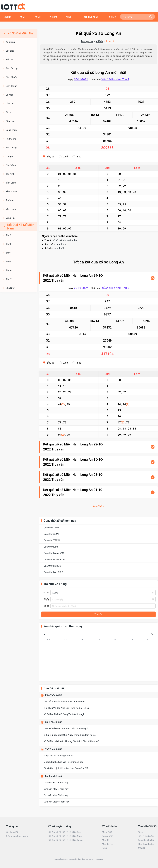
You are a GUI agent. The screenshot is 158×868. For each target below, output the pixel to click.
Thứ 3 (9, 244)
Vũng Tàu (10, 218)
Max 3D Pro (108, 844)
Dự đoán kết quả (53, 776)
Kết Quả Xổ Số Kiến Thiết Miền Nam (65, 836)
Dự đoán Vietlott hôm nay (56, 802)
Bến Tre (9, 60)
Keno (68, 17)
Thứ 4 (9, 253)
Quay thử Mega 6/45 (54, 553)
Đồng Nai (10, 121)
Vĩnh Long (11, 209)
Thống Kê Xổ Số (90, 17)
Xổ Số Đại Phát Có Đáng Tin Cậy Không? (64, 714)
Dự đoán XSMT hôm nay (56, 795)
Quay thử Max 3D (52, 566)
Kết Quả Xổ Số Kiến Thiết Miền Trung (65, 840)
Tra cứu (98, 614)
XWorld (141, 848)
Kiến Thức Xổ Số (53, 695)
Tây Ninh (10, 174)
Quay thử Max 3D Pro (54, 572)
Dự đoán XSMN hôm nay (56, 789)
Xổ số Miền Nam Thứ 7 (115, 79)
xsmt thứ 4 (61, 244)
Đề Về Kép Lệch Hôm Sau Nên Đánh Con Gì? (66, 768)
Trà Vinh (10, 200)
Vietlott (53, 17)
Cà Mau (9, 95)
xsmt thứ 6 (59, 248)
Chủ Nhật (10, 288)
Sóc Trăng (11, 165)
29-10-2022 (81, 288)
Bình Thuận (11, 86)
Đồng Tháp (11, 130)
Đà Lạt (9, 112)
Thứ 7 (9, 279)
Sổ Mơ (112, 17)
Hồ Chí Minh (12, 192)
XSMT (23, 17)
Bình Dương (12, 68)
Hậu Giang (11, 139)
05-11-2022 (81, 79)
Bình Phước (11, 77)
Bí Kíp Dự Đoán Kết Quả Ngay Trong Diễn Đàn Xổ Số (70, 735)
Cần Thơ (10, 104)
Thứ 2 (9, 235)
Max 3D (106, 840)
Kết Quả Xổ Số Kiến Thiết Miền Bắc (64, 832)
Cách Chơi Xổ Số (54, 722)
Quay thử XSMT (52, 534)
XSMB (8, 17)
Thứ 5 (9, 262)
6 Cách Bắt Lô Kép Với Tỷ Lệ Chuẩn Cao (64, 762)
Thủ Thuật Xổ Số (54, 749)
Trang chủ (87, 41)
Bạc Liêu (10, 51)
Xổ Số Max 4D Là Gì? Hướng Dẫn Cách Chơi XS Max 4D (71, 741)
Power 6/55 (108, 836)
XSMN (38, 17)
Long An (10, 156)
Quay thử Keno (51, 547)
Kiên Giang (11, 148)
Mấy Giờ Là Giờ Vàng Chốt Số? (59, 756)
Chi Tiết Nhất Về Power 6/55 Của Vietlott (64, 702)
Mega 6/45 (107, 832)
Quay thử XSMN (52, 540)
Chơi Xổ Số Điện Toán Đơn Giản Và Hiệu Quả (66, 729)
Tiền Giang (11, 183)
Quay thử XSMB (52, 528)
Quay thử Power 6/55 (54, 560)
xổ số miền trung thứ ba (65, 240)
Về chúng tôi (12, 832)
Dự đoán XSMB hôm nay (56, 783)
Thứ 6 (9, 270)
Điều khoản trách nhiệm (17, 836)
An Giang (10, 42)
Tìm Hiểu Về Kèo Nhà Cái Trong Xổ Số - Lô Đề (66, 708)
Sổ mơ (141, 832)
